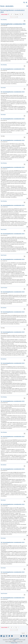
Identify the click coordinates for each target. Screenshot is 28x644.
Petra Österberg (4, 20)
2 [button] (12, 17)
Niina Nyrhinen (4, 308)
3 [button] (14, 17)
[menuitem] (24, 3)
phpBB (15, 640)
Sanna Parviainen (4, 288)
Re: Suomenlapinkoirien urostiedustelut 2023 (13, 69)
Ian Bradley (17, 639)
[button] (17, 17)
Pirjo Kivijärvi (3, 88)
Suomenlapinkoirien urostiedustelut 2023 (12, 11)
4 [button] (16, 17)
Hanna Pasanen (4, 229)
